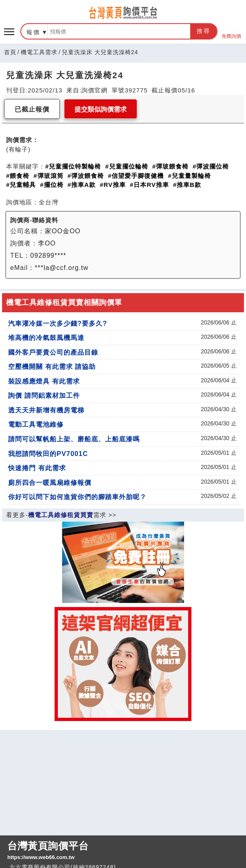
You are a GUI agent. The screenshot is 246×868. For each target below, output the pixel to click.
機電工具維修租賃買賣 (61, 515)
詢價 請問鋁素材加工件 (44, 395)
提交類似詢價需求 (101, 109)
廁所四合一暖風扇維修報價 (50, 482)
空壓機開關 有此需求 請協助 (52, 366)
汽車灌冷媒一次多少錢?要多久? (58, 323)
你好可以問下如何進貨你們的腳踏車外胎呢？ (77, 497)
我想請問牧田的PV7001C (48, 454)
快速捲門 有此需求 (37, 468)
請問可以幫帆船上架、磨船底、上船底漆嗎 (74, 439)
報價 (33, 32)
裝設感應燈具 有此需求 (44, 381)
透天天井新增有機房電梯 (46, 410)
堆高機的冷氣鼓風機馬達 (46, 338)
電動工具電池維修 (36, 424)
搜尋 (204, 31)
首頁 (10, 52)
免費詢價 (231, 32)
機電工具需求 (39, 52)
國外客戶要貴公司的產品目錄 (53, 352)
